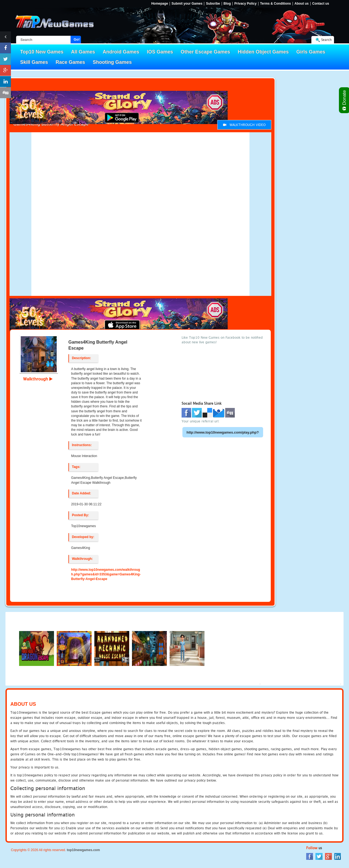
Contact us (321, 4)
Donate (345, 100)
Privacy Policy (245, 4)
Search (326, 40)
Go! (77, 39)
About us (302, 4)
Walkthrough (38, 379)
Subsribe (213, 4)
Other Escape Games (205, 52)
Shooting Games (112, 62)
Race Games (70, 62)
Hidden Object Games (263, 52)
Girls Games (311, 52)
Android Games (121, 52)
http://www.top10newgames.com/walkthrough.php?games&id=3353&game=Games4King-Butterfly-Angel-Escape (106, 574)
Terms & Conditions (276, 4)
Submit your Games (187, 4)
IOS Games (160, 52)
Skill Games (34, 62)
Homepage (160, 4)
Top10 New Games (42, 52)
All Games (83, 52)
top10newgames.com (83, 850)
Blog (227, 4)
